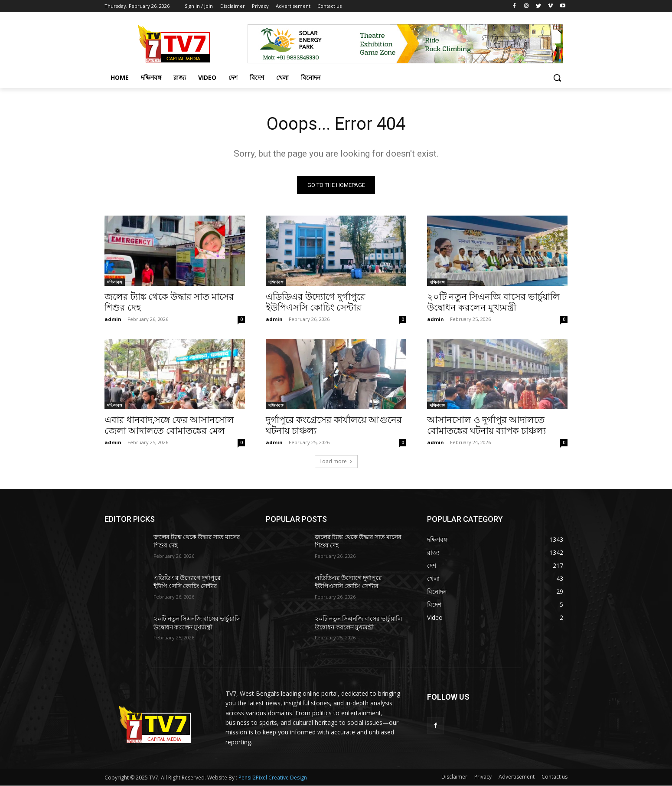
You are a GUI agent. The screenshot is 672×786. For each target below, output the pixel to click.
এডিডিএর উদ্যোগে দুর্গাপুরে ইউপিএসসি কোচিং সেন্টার (316, 302)
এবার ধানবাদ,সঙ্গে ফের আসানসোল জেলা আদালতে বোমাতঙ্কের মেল (169, 425)
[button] (557, 78)
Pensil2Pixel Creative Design (273, 778)
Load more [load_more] (336, 461)
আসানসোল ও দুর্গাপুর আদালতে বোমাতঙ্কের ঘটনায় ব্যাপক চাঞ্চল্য (486, 425)
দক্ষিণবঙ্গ (115, 282)
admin (113, 319)
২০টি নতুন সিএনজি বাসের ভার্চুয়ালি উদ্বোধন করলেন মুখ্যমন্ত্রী (493, 302)
